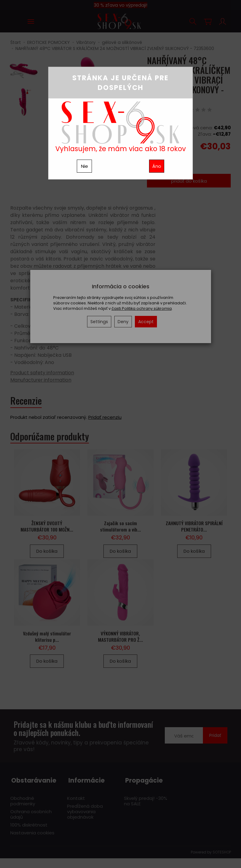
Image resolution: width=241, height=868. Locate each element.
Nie (85, 166)
